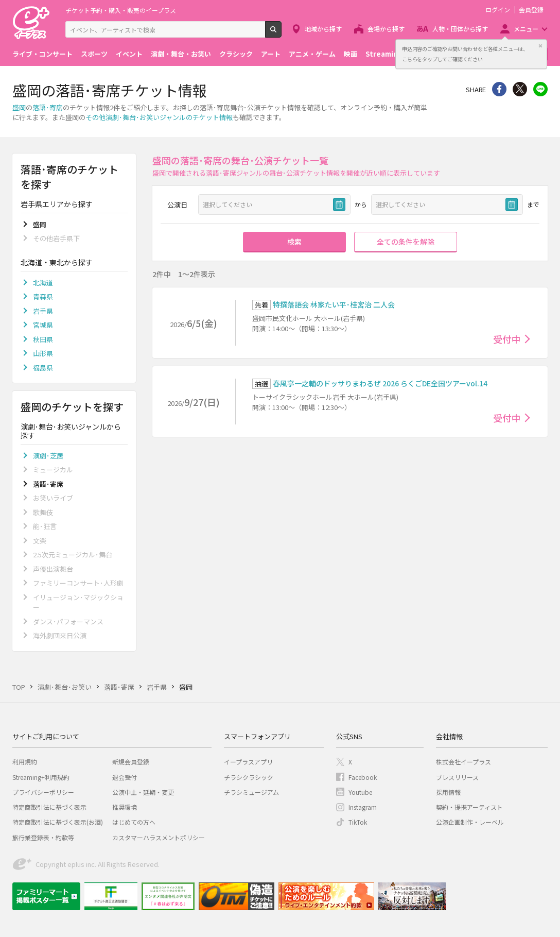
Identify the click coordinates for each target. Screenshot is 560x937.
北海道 (43, 283)
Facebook (363, 777)
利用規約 (25, 762)
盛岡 (19, 107)
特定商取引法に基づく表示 (49, 807)
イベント (129, 54)
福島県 (43, 368)
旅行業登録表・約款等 (43, 837)
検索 (281, 33)
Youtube (360, 792)
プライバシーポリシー (43, 792)
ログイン (498, 10)
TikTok (358, 822)
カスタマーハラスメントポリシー (159, 837)
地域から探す (323, 29)
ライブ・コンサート (42, 54)
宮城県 (43, 325)
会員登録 (531, 10)
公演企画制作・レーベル (470, 822)
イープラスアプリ (248, 762)
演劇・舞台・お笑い (181, 54)
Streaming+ (386, 54)
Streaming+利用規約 (41, 777)
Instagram (363, 807)
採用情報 (448, 792)
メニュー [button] (526, 29)
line (540, 89)
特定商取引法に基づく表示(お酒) (58, 822)
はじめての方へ (134, 822)
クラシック (236, 54)
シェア (499, 89)
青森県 (43, 296)
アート (271, 54)
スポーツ (94, 54)
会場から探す (386, 29)
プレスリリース (457, 777)
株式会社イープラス (463, 762)
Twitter (520, 89)
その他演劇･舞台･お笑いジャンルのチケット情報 (159, 117)
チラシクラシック (249, 777)
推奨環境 (125, 807)
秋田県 (43, 339)
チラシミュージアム (251, 792)
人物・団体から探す (460, 29)
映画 (351, 54)
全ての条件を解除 (406, 242)
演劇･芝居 (48, 456)
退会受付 (125, 777)
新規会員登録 (131, 762)
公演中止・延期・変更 (143, 792)
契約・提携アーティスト (469, 807)
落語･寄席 (48, 107)
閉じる (540, 46)
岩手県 (43, 311)
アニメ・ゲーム (312, 54)
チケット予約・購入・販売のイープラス (121, 10)
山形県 (43, 353)
